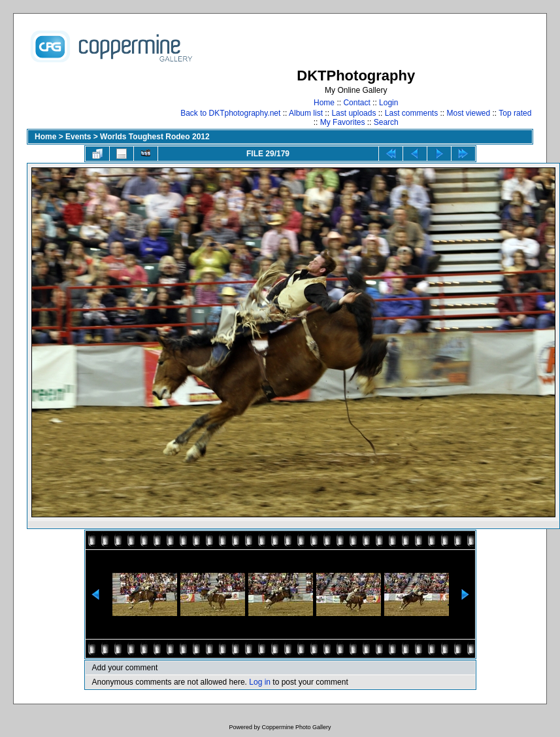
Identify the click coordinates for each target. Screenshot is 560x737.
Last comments (411, 113)
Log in (260, 682)
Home (324, 103)
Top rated (515, 113)
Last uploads (354, 113)
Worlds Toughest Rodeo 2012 (155, 137)
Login (388, 103)
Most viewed (469, 113)
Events (78, 137)
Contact (356, 103)
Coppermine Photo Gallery (296, 727)
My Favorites (343, 122)
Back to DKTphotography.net (230, 113)
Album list (306, 113)
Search (386, 122)
